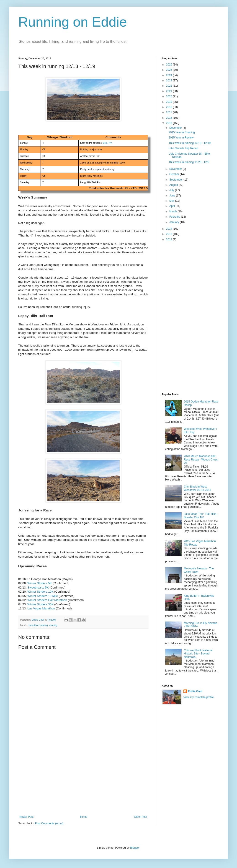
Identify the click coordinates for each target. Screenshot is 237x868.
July (172, 190)
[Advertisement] (83, 781)
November (176, 169)
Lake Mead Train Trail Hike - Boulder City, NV (201, 516)
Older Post (140, 817)
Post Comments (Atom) (49, 823)
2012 (170, 239)
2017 (170, 112)
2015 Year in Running (182, 132)
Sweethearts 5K (38, 587)
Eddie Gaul (195, 691)
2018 (170, 107)
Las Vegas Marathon (41, 608)
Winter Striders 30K (40, 604)
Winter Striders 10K (40, 592)
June (173, 196)
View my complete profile (199, 697)
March (174, 211)
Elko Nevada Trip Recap (183, 148)
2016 (170, 118)
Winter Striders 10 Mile (43, 596)
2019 (170, 102)
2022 (170, 86)
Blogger (135, 848)
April (172, 206)
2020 (170, 96)
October (175, 174)
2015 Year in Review (181, 138)
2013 (170, 234)
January (175, 222)
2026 (170, 65)
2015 (170, 123)
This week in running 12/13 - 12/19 (190, 143)
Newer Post (26, 817)
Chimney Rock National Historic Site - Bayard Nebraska (198, 654)
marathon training (38, 625)
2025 (170, 70)
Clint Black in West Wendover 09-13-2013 (197, 488)
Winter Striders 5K (40, 583)
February (175, 217)
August (174, 185)
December (176, 128)
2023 (170, 81)
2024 (170, 75)
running (53, 625)
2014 (170, 229)
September (176, 180)
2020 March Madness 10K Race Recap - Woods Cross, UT (201, 459)
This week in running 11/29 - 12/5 (189, 162)
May (172, 201)
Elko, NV (107, 143)
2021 (170, 91)
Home (84, 817)
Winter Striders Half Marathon (47, 600)
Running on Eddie (73, 22)
